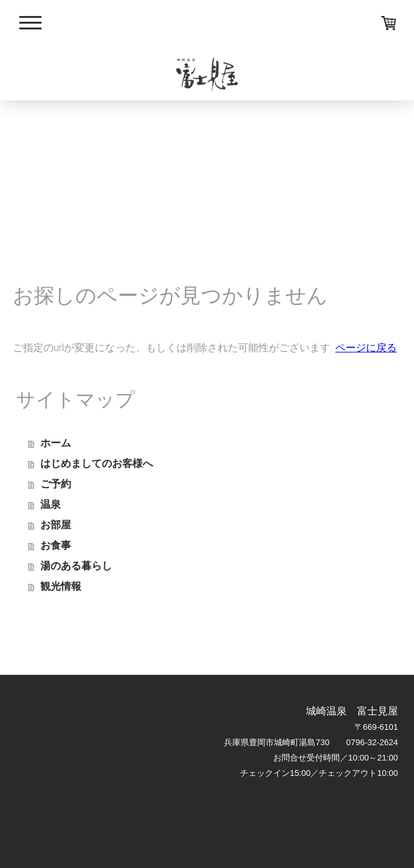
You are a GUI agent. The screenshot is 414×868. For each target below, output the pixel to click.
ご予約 (56, 484)
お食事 (56, 545)
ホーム (56, 443)
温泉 (51, 504)
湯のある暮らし (76, 566)
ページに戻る (366, 348)
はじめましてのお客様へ (97, 463)
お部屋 (56, 525)
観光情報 (61, 586)
